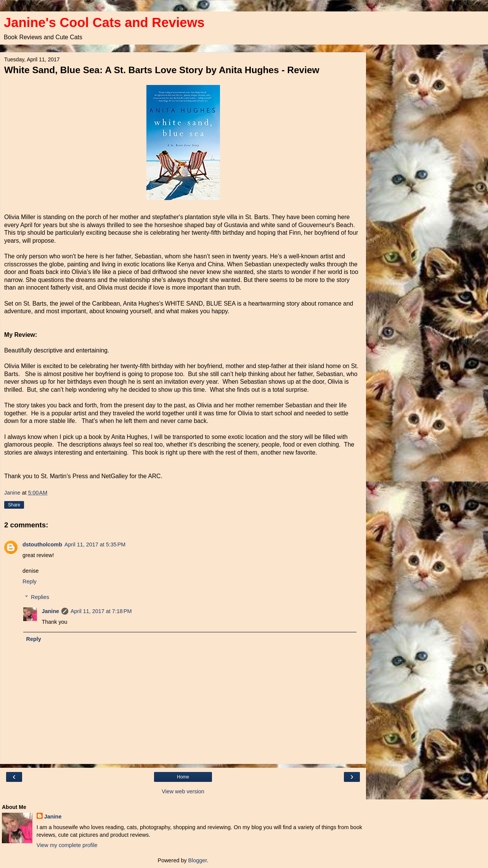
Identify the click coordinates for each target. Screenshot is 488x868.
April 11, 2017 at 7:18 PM (101, 611)
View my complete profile (67, 845)
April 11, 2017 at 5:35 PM (95, 545)
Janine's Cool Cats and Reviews (104, 22)
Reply (30, 581)
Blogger (198, 860)
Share (14, 505)
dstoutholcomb (42, 545)
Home (183, 777)
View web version (183, 791)
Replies (40, 597)
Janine (50, 611)
